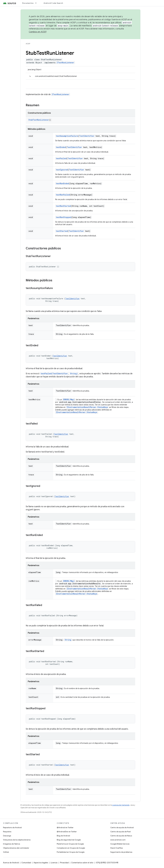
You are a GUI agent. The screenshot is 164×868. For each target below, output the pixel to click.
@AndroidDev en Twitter (67, 832)
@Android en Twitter (65, 827)
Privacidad (64, 863)
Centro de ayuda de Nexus (121, 836)
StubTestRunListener (39, 120)
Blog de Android (63, 836)
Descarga (7, 836)
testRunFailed (63, 195)
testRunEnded (62, 183)
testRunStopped (64, 217)
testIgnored (62, 170)
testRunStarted (63, 206)
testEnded (61, 147)
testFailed (61, 158)
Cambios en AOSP (38, 32)
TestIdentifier (87, 136)
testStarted (62, 231)
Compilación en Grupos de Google (71, 848)
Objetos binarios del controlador (16, 848)
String (68, 640)
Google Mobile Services (120, 844)
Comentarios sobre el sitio (82, 863)
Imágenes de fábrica (12, 844)
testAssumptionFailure (67, 136)
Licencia (54, 863)
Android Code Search (53, 3)
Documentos (28, 3)
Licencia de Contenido (121, 805)
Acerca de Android (11, 863)
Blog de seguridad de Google (69, 840)
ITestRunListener (65, 63)
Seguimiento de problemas (121, 852)
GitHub (6, 852)
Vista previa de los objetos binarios (17, 840)
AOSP (28, 44)
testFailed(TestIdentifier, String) (59, 374)
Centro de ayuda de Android (122, 827)
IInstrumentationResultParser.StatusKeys (87, 407)
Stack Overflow (117, 848)
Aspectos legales (41, 863)
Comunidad (26, 863)
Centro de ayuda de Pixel (120, 832)
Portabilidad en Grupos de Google (71, 852)
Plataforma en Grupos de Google (70, 844)
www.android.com (118, 840)
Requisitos (7, 832)
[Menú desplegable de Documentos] (37, 3)
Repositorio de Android (12, 827)
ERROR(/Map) (69, 399)
